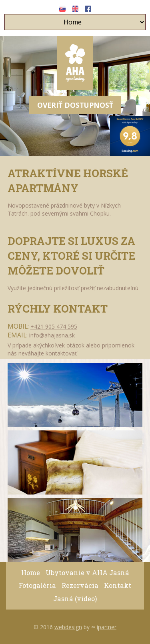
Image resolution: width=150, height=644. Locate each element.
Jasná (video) (75, 599)
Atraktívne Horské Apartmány (68, 180)
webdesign (68, 627)
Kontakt (118, 585)
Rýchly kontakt (58, 308)
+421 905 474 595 (54, 326)
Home (31, 572)
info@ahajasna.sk (52, 335)
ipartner (107, 627)
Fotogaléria (37, 585)
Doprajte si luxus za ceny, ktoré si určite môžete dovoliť (71, 255)
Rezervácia (80, 585)
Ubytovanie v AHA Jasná (87, 572)
